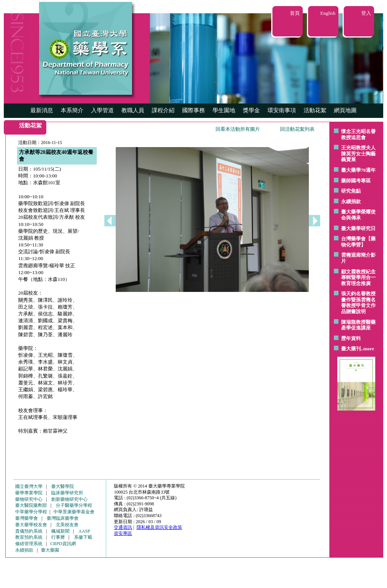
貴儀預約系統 (29, 531)
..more (367, 349)
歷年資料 (351, 338)
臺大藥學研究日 (358, 228)
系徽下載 (83, 537)
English (328, 13)
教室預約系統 (29, 537)
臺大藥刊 (351, 349)
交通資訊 (123, 527)
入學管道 (102, 110)
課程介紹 (163, 110)
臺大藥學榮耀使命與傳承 (358, 215)
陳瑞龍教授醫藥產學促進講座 (358, 325)
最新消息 (42, 110)
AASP (84, 531)
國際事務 (193, 110)
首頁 (295, 13)
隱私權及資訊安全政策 (159, 527)
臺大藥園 (50, 550)
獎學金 (251, 110)
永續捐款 (351, 201)
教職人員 (133, 110)
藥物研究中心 (29, 499)
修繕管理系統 (29, 544)
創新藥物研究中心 (69, 499)
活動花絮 (315, 110)
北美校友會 (67, 525)
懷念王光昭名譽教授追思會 (358, 134)
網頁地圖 (345, 110)
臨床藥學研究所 (67, 493)
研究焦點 (351, 191)
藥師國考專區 (356, 181)
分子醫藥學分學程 (74, 505)
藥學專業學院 (29, 493)
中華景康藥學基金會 (74, 512)
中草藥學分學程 (31, 512)
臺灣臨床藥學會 (63, 518)
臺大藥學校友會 (31, 525)
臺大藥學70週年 (358, 170)
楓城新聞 (60, 531)
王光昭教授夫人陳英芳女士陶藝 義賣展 (358, 154)
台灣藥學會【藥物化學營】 (358, 242)
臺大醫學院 (63, 486)
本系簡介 (72, 110)
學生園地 (224, 110)
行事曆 (58, 537)
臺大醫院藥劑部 (31, 505)
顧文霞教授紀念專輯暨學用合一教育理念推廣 (358, 278)
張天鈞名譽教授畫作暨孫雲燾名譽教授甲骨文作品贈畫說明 (358, 303)
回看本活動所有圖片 (238, 129)
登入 (366, 13)
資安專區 (123, 533)
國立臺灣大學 (29, 486)
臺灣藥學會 (27, 518)
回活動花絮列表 (297, 129)
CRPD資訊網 (63, 544)
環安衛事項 (282, 110)
